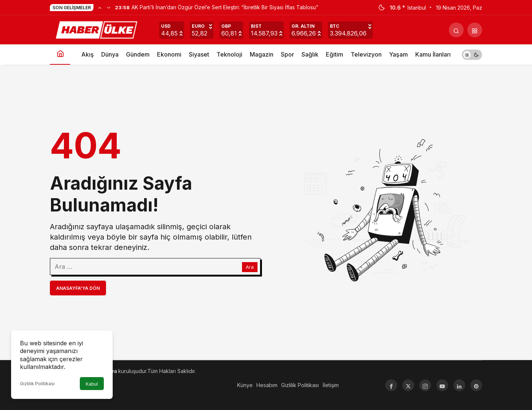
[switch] (472, 55)
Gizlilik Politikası (37, 384)
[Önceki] (100, 7)
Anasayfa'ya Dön (78, 288)
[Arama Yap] (456, 30)
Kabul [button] (92, 384)
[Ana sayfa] (60, 55)
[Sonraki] (109, 7)
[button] (475, 30)
